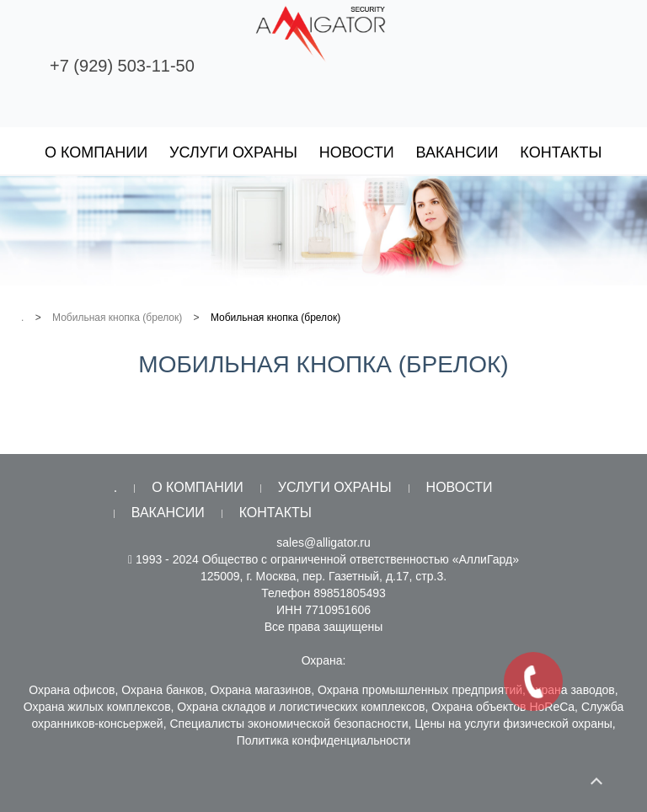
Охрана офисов (72, 690)
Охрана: (324, 660)
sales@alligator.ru (323, 542)
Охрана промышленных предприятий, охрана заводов (466, 690)
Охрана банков (162, 690)
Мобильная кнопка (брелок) (117, 318)
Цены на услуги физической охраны (513, 724)
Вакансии (457, 152)
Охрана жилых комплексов (97, 707)
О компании (96, 152)
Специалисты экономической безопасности (289, 724)
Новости (357, 152)
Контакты (561, 152)
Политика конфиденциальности (324, 740)
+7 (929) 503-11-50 (122, 66)
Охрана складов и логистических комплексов (301, 707)
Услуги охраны (233, 152)
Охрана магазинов (261, 690)
